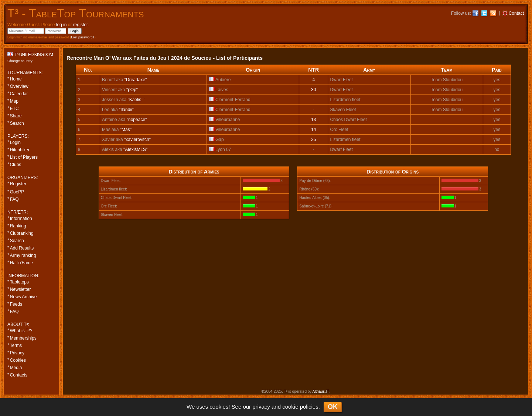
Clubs (16, 165)
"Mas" (126, 130)
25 (313, 140)
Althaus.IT (321, 391)
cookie (290, 407)
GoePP (17, 192)
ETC (14, 109)
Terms (16, 345)
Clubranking (22, 233)
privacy (261, 407)
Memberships (23, 338)
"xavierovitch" (137, 140)
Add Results (22, 248)
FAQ (14, 199)
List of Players (24, 157)
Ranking (18, 226)
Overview (19, 86)
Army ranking (23, 255)
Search (17, 123)
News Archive (23, 297)
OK (333, 407)
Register (18, 184)
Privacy (17, 353)
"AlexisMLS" (135, 149)
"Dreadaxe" (136, 80)
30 (313, 90)
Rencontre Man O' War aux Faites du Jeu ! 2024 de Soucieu (139, 58)
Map (14, 101)
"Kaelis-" (136, 100)
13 (313, 120)
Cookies (18, 360)
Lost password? (83, 37)
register (80, 25)
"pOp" (132, 90)
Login (15, 142)
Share (16, 116)
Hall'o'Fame (22, 263)
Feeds (16, 304)
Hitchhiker (20, 150)
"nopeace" (137, 120)
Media (16, 368)
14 (313, 130)
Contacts (19, 375)
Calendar (19, 94)
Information (21, 219)
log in (62, 25)
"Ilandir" (127, 110)
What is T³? (21, 331)
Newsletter (21, 289)
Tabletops (19, 282)
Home (16, 79)
